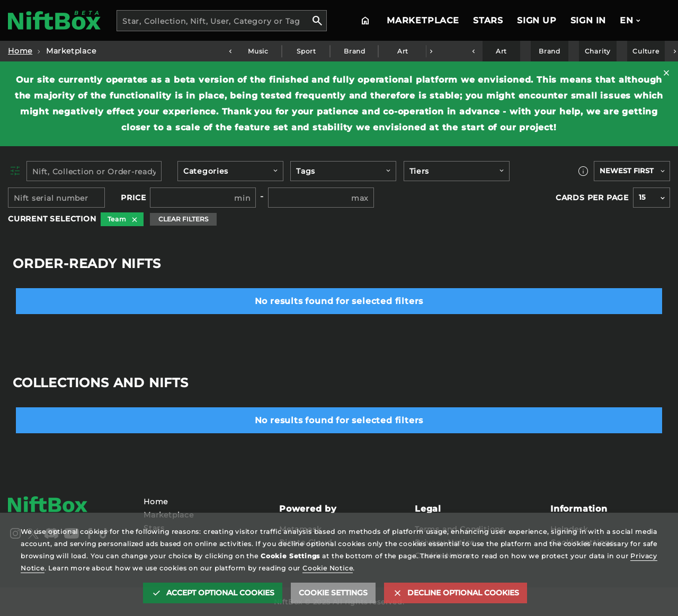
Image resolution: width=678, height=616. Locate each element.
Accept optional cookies (220, 593)
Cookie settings (333, 593)
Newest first (627, 171)
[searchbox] (225, 173)
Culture (646, 51)
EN (627, 20)
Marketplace (423, 20)
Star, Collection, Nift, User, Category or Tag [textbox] (211, 21)
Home (20, 51)
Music (258, 51)
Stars (488, 20)
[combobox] (222, 21)
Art (402, 51)
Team (117, 219)
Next (431, 51)
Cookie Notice (328, 568)
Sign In (588, 20)
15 (642, 197)
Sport (306, 51)
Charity (598, 51)
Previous (230, 51)
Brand (355, 51)
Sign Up (537, 20)
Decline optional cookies (463, 593)
